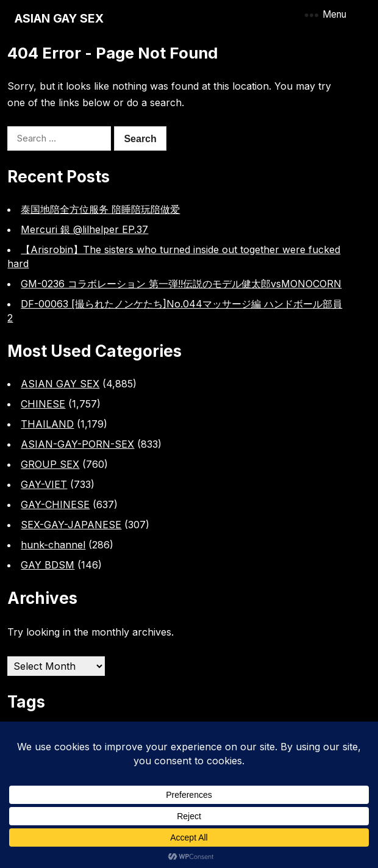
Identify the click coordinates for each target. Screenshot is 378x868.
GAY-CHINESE (55, 504)
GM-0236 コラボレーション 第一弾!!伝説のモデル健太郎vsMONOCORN (181, 284)
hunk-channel (53, 545)
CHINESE (43, 404)
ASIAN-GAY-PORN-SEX (77, 444)
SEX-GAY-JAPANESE (71, 525)
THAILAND (47, 424)
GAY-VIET (44, 484)
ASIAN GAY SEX (59, 18)
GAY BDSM (48, 565)
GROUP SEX (50, 464)
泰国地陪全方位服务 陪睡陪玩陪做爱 (100, 209)
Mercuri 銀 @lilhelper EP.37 (84, 229)
